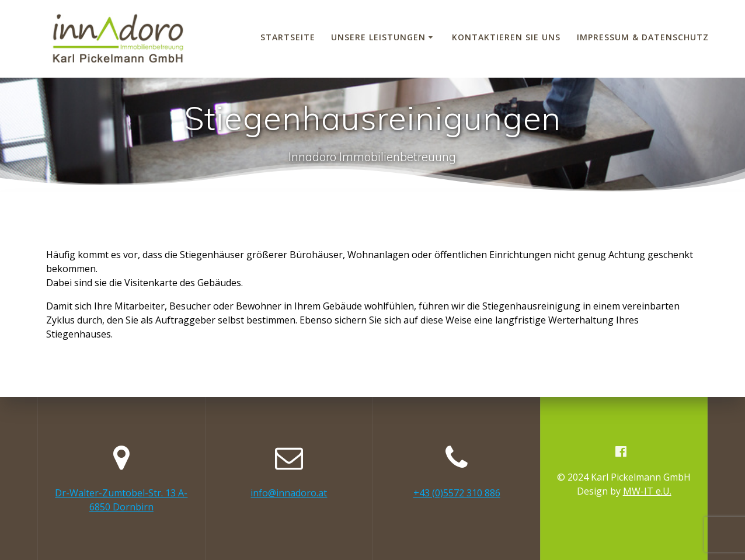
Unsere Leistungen (378, 37)
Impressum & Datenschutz (643, 37)
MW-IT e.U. (647, 491)
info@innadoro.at (289, 493)
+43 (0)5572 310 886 (457, 493)
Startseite (288, 37)
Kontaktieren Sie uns (506, 37)
